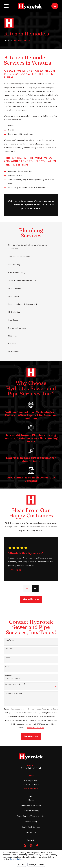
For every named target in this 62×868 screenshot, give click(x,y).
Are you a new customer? (15, 684)
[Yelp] (25, 846)
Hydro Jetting (31, 822)
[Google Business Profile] (31, 846)
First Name (9, 640)
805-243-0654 (31, 769)
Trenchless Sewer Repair (31, 806)
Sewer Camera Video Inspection (31, 817)
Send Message (31, 737)
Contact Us (31, 833)
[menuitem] (31, 247)
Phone (8, 658)
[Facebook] (37, 846)
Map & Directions (31, 789)
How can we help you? (14, 693)
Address (8, 676)
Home (31, 800)
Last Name (9, 649)
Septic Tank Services (31, 827)
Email (7, 667)
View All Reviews (31, 599)
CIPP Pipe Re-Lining (31, 811)
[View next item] (35, 588)
